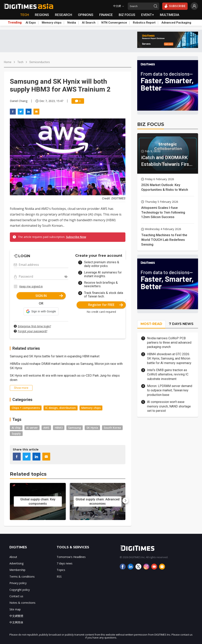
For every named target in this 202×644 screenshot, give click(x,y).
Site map (15, 609)
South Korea (112, 428)
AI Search (89, 23)
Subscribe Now (76, 237)
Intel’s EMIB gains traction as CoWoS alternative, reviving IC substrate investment (168, 374)
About (13, 557)
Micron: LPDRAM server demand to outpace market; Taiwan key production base (170, 390)
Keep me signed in (31, 286)
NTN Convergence (114, 23)
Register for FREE (106, 305)
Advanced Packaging (176, 23)
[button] (41, 311)
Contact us (16, 596)
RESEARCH (63, 15)
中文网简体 (16, 622)
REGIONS (42, 15)
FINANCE (106, 15)
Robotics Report (144, 23)
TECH (25, 15)
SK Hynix (92, 428)
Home (8, 62)
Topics (61, 570)
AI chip (16, 428)
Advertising (16, 563)
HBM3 (59, 428)
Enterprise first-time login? (34, 326)
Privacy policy (18, 583)
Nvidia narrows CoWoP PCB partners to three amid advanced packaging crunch (169, 343)
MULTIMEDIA (170, 15)
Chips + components (26, 408)
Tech (20, 62)
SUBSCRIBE (175, 6)
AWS (46, 428)
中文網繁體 (16, 616)
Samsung (75, 428)
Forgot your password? (32, 331)
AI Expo (31, 23)
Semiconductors (40, 62)
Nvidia (72, 23)
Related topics (28, 474)
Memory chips (52, 23)
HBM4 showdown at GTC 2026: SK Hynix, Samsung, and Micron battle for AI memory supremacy (169, 359)
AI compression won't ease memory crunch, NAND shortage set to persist (169, 406)
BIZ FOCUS (127, 15)
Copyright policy (20, 590)
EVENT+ (148, 15)
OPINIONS (86, 15)
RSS (59, 577)
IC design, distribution (61, 408)
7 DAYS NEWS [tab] (181, 324)
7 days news (65, 563)
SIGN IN (49, 296)
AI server (32, 428)
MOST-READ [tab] (151, 324)
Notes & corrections (22, 603)
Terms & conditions (22, 577)
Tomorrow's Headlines (71, 557)
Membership (17, 570)
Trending (15, 23)
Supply (16, 433)
